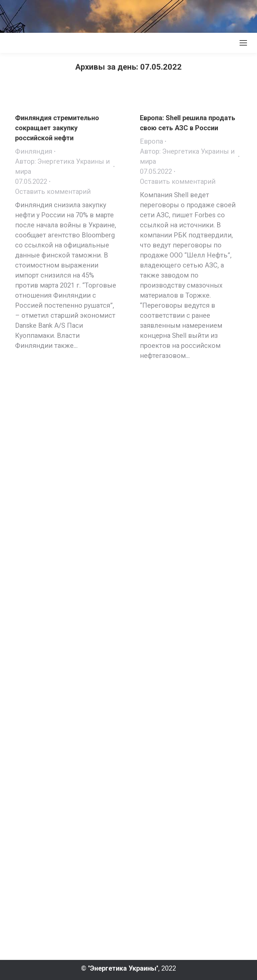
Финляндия (34, 151)
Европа (151, 141)
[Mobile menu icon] (243, 43)
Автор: (62, 166)
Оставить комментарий (53, 192)
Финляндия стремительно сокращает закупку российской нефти (57, 128)
